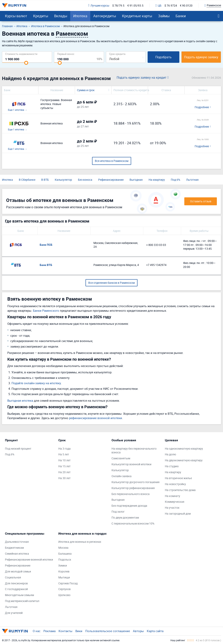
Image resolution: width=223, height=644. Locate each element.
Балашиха (65, 554)
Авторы (138, 631)
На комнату (173, 496)
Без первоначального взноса (131, 494)
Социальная (13, 577)
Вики (79, 631)
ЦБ (159, 5)
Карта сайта (155, 631)
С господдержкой (16, 589)
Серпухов (64, 589)
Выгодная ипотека (20, 400)
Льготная (192, 180)
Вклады (61, 16)
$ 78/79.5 (118, 5)
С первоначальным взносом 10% (133, 523)
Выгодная (136, 180)
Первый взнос (66, 54)
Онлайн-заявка (122, 476)
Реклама (50, 631)
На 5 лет (64, 454)
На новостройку (175, 484)
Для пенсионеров (16, 583)
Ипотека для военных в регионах (80, 542)
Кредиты (41, 16)
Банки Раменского (46, 311)
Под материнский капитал (22, 601)
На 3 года (64, 449)
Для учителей (14, 613)
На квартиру (157, 180)
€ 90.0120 (186, 5)
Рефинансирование (111, 180)
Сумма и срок (86, 90)
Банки (181, 16)
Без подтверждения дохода (129, 506)
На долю (170, 454)
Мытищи (64, 577)
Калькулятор (63, 180)
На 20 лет (64, 472)
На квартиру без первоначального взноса (134, 451)
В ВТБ (45, 180)
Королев (64, 571)
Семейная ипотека (17, 554)
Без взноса (85, 180)
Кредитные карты (137, 16)
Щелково (64, 595)
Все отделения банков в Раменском (111, 283)
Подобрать (163, 57)
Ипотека (80, 16)
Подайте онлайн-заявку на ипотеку (36, 383)
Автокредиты (105, 16)
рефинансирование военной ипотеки (96, 418)
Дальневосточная (17, 542)
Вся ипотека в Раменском (112, 161)
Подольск (65, 559)
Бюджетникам (14, 548)
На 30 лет (64, 478)
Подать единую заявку (201, 57)
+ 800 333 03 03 (156, 245)
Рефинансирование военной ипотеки (29, 559)
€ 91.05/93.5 (135, 5)
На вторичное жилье (178, 478)
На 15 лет (64, 466)
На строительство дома (180, 490)
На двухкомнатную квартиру (184, 460)
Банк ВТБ (46, 265)
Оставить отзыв (201, 201)
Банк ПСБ (46, 245)
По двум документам (125, 517)
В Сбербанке (27, 180)
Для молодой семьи (18, 571)
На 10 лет (64, 460)
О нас (37, 631)
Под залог (118, 512)
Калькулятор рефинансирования (133, 488)
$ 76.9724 (171, 5)
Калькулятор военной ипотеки (131, 464)
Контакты (65, 631)
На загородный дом (178, 514)
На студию (172, 466)
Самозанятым (121, 458)
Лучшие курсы (99, 5)
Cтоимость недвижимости (21, 54)
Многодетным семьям (19, 595)
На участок (172, 508)
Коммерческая (175, 502)
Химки (63, 565)
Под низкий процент (18, 449)
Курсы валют (16, 16)
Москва (63, 548)
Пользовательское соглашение (108, 631)
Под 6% (175, 180)
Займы (164, 16)
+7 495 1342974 (156, 265)
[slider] (26, 63)
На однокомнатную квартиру (184, 449)
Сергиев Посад (68, 583)
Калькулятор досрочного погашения (136, 482)
